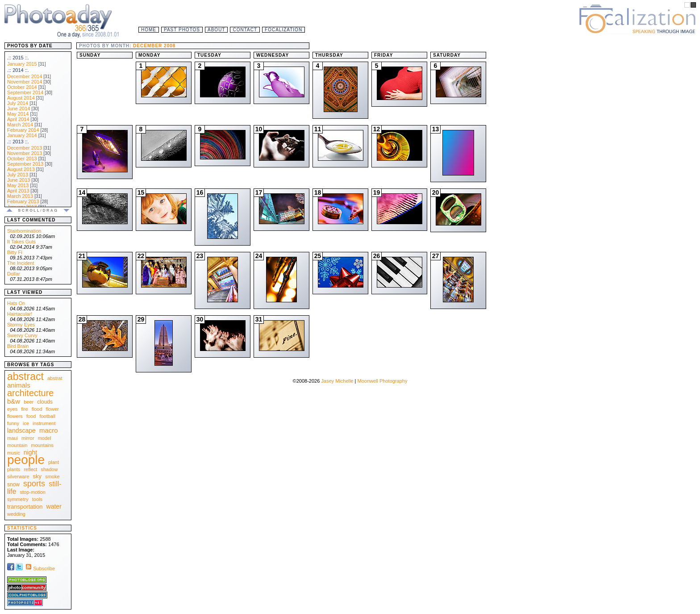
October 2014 (22, 87)
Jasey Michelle (337, 381)
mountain (17, 445)
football (47, 416)
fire (24, 409)
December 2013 (25, 148)
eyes (12, 409)
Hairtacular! (20, 314)
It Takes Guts (21, 242)
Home (149, 30)
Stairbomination (24, 231)
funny (13, 423)
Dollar (14, 274)
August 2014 (21, 98)
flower (52, 409)
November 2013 (25, 153)
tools (37, 499)
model (45, 438)
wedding (16, 514)
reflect (30, 469)
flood (37, 409)
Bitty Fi (15, 252)
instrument (44, 423)
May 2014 (18, 114)
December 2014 (25, 76)
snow (13, 485)
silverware (18, 476)
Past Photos (182, 30)
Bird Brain (18, 346)
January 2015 (22, 64)
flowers (15, 416)
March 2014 (20, 125)
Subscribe (40, 568)
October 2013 (22, 159)
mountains (42, 445)
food (31, 416)
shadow (49, 469)
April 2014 (18, 119)
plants (14, 469)
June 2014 (19, 109)
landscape (21, 430)
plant (54, 462)
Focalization (283, 30)
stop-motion (33, 492)
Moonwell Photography (382, 381)
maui (12, 438)
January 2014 (22, 135)
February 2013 (23, 201)
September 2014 (25, 92)
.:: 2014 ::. (18, 70)
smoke (52, 476)
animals (19, 385)
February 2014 (23, 130)
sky (37, 476)
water (54, 506)
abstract (25, 376)
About (216, 30)
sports (34, 484)
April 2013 (18, 191)
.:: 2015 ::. (18, 58)
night (30, 452)
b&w (14, 401)
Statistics (22, 528)
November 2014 (25, 82)
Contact (245, 30)
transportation (25, 507)
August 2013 (21, 169)
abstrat (55, 378)
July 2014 (18, 103)
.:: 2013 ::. (18, 142)
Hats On (16, 303)
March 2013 (20, 196)
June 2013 (19, 180)
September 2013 (25, 164)
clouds (45, 402)
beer (29, 402)
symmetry (18, 499)
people (26, 460)
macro (49, 430)
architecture (31, 393)
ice (26, 423)
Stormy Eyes (21, 325)
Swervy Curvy (22, 335)
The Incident (21, 263)
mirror (28, 438)
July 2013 (18, 175)
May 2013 (18, 185)
